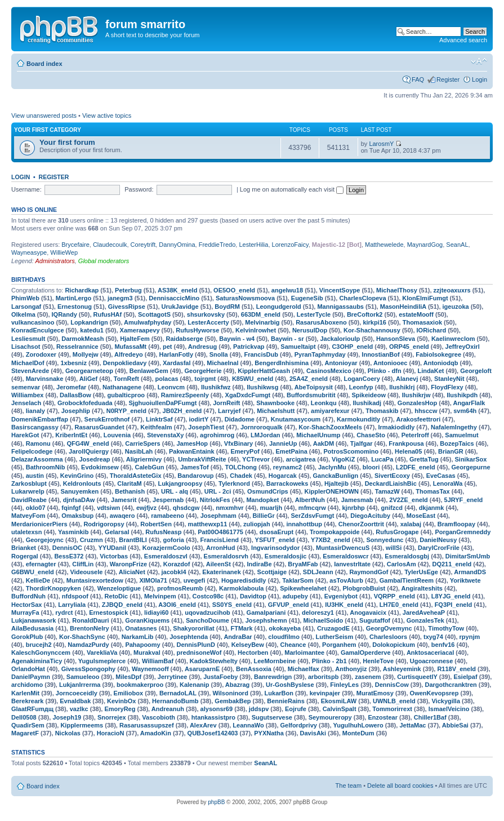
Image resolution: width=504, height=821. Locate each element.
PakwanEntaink (192, 451)
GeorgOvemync (389, 628)
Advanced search (463, 40)
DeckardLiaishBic (391, 483)
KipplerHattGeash (264, 371)
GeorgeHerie (203, 371)
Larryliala (72, 605)
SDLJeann (318, 572)
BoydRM (227, 307)
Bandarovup (195, 476)
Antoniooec (391, 363)
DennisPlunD (195, 645)
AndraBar (238, 637)
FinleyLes (344, 685)
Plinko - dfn (385, 371)
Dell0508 (24, 717)
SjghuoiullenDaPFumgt (162, 403)
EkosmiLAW (339, 701)
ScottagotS (154, 314)
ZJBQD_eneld (122, 605)
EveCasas (441, 476)
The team (349, 786)
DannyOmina (177, 245)
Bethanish (130, 491)
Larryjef (229, 411)
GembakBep (233, 701)
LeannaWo (248, 725)
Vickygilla (446, 701)
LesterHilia (253, 245)
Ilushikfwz (216, 387)
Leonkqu (324, 403)
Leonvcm (171, 387)
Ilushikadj (367, 403)
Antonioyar (341, 363)
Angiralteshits (422, 588)
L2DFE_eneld (416, 467)
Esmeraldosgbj (407, 556)
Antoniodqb (441, 363)
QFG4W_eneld (88, 443)
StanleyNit (449, 379)
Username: (26, 189)
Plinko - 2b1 (329, 661)
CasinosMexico (329, 371)
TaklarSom (298, 580)
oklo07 (36, 508)
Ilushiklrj (402, 387)
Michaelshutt (276, 411)
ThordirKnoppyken (53, 588)
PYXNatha (269, 733)
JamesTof (195, 467)
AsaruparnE (202, 669)
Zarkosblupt (29, 483)
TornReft (126, 379)
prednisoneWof (199, 653)
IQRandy (64, 314)
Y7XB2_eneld (331, 540)
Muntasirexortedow (95, 580)
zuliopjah (257, 524)
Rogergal (25, 556)
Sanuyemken (79, 491)
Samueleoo (83, 677)
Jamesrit (124, 500)
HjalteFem (135, 339)
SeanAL (457, 245)
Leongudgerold (279, 307)
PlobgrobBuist (364, 588)
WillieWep (64, 252)
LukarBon (279, 693)
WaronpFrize (128, 564)
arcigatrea (301, 459)
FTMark (241, 628)
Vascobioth (159, 717)
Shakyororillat (193, 628)
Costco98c (208, 596)
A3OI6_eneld (177, 605)
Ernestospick (108, 613)
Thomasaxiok (422, 322)
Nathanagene (122, 387)
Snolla (219, 354)
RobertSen (156, 524)
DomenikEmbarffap (40, 419)
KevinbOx (121, 701)
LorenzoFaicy (290, 245)
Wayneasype (29, 252)
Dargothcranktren (451, 685)
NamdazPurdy (88, 645)
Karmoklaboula (241, 588)
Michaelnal (222, 363)
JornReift (226, 403)
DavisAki (313, 733)
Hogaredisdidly (244, 580)
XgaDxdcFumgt (248, 395)
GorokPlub (27, 637)
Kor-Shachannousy (372, 330)
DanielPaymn (31, 677)
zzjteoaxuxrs (452, 290)
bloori (371, 467)
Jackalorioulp (340, 339)
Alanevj (407, 379)
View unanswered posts (44, 116)
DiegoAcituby (370, 516)
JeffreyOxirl (463, 347)
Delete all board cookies (400, 786)
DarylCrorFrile (439, 548)
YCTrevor (256, 459)
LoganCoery (362, 379)
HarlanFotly (176, 354)
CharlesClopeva (362, 298)
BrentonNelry (90, 628)
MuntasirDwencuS (343, 548)
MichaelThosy (397, 290)
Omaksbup (77, 516)
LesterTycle (314, 314)
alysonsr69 (217, 709)
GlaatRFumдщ (32, 709)
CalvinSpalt (340, 709)
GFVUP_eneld (289, 605)
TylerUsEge (421, 572)
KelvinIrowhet (256, 330)
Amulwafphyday (148, 322)
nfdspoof (75, 596)
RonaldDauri (90, 620)
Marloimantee (304, 653)
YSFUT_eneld (275, 540)
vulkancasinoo (33, 322)
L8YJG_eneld (451, 596)
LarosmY (381, 144)
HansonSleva (396, 339)
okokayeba (285, 628)
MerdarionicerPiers (39, 524)
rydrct (64, 613)
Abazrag (237, 685)
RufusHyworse (197, 330)
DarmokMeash (82, 339)
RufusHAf (108, 314)
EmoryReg (120, 709)
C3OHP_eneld (352, 347)
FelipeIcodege (32, 451)
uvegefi (195, 580)
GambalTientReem (407, 580)
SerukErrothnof (107, 419)
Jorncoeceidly (77, 693)
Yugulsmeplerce (102, 661)
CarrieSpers (142, 443)
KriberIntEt (71, 435)
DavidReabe (29, 500)
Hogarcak (283, 476)
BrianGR (451, 451)
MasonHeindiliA (403, 307)
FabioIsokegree (438, 354)
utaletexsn (26, 532)
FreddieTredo (217, 245)
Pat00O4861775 (220, 532)
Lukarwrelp (28, 491)
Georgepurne (471, 467)
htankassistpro (213, 717)
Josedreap (94, 459)
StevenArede (30, 371)
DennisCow (392, 685)
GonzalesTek (425, 620)
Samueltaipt (298, 347)
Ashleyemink (402, 669)
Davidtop (253, 596)
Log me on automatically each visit (292, 189)
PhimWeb (25, 298)
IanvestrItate (352, 564)
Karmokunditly (358, 419)
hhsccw (426, 411)
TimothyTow (446, 628)
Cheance (293, 645)
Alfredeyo (129, 354)
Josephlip (76, 411)
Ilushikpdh (462, 395)
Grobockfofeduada (85, 403)
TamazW (387, 491)
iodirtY (199, 419)
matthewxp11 (208, 524)
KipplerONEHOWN (331, 491)
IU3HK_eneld (344, 605)
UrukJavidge (180, 307)
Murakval (147, 653)
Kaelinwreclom (453, 339)
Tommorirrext (392, 709)
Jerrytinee (173, 677)
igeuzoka (456, 307)
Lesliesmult (28, 339)
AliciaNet (132, 572)
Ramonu (38, 443)
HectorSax (26, 605)
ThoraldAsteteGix (136, 476)
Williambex (27, 395)
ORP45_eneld (409, 347)
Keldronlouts (82, 483)
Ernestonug (75, 307)
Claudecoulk (110, 245)
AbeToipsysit (314, 387)
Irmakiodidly (397, 427)
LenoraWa (448, 483)
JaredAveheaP (424, 613)
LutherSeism (335, 637)
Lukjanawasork (34, 620)
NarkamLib (138, 637)
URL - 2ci (218, 491)
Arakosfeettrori (418, 419)
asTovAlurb (346, 580)
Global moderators (104, 261)
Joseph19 (67, 717)
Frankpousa (406, 443)
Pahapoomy (142, 645)
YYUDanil (112, 548)
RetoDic (117, 596)
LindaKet (431, 371)
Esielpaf (465, 677)
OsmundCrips (268, 491)
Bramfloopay (456, 524)
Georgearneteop (89, 371)
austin (35, 476)
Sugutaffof (375, 620)
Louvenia (117, 435)
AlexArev (203, 725)
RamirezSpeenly (185, 395)
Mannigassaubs (340, 307)
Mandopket (262, 500)
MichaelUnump (318, 435)
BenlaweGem (149, 371)
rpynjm (470, 637)
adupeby (295, 596)
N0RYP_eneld (126, 411)
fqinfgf (71, 508)
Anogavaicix (368, 613)
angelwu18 (287, 290)
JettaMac (412, 725)
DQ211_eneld (452, 564)
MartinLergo (74, 298)
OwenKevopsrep (434, 693)
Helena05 (408, 451)
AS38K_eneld (177, 290)
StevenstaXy (165, 435)
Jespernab (168, 500)
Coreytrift (143, 245)
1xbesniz (73, 363)
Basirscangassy (35, 427)
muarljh (271, 508)
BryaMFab (303, 564)
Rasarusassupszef (147, 725)
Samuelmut (461, 435)
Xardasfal (177, 363)
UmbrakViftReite (202, 459)
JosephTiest (206, 427)
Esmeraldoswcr (345, 556)
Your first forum (67, 142)
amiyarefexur (330, 411)
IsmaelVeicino (449, 709)
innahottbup (304, 524)
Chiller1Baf (430, 717)
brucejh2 (39, 645)
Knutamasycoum (296, 419)
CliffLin (83, 564)
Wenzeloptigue (119, 588)
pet (168, 347)
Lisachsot (26, 347)
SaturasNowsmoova (245, 298)
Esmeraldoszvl (166, 556)
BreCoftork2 (365, 314)
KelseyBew (248, 645)
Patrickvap (249, 347)
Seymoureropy (330, 717)
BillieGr (264, 516)
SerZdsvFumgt (312, 516)
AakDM (324, 443)
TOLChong (241, 467)
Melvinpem (160, 596)
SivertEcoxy (392, 476)
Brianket (24, 548)
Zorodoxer (41, 354)
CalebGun (149, 467)
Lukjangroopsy (180, 483)
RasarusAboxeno (321, 322)
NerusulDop (310, 330)
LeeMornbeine (275, 661)
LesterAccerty (208, 322)
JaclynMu (332, 467)
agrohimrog (217, 435)
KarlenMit (25, 693)
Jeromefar (71, 387)
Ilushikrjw (416, 395)
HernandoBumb (175, 701)
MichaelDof (28, 363)
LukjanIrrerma (80, 685)
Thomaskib (382, 411)
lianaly (35, 411)
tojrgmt (205, 379)
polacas (167, 379)
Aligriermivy (144, 459)
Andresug (202, 347)
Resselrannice (77, 347)
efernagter (41, 564)
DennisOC (67, 548)
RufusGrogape (397, 532)
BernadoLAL (178, 693)
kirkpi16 (374, 322)
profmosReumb (180, 588)
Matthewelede (384, 245)
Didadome (240, 419)
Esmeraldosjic (286, 556)
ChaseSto (371, 435)
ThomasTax (432, 491)
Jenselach (26, 403)
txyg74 (433, 637)
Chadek (241, 476)
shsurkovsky (206, 314)
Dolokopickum (394, 645)
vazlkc (79, 709)
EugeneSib (307, 298)
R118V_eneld (456, 669)
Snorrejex (112, 717)
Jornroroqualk (262, 427)
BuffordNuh (28, 596)
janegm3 (120, 298)
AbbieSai (455, 725)
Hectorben (253, 653)
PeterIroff (415, 435)
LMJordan (266, 435)
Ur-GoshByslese (290, 685)
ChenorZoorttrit (361, 524)
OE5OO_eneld (234, 290)
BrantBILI (133, 540)
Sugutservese (272, 717)
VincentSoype (340, 290)
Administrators (55, 261)
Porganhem (339, 645)
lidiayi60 (156, 613)
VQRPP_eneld (394, 596)
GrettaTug (424, 459)
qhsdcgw (186, 508)
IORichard (432, 330)
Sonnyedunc (385, 540)
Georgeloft (476, 371)
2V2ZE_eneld (408, 500)
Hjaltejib (336, 483)
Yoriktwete (465, 580)
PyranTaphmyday (320, 354)
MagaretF (25, 733)
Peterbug (128, 290)
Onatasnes (141, 628)
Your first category (48, 130)
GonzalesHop (417, 403)
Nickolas (68, 733)
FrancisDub (261, 354)
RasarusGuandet (100, 427)
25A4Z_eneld (309, 379)
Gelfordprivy (299, 725)
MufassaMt (130, 347)
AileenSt (218, 564)
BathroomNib (46, 467)
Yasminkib (73, 532)
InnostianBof (380, 354)
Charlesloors (388, 637)
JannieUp (283, 443)
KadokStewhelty (214, 661)
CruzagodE (333, 628)
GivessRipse (127, 307)
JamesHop (192, 443)
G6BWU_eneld (33, 572)
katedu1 (92, 330)
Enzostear (383, 717)
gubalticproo (126, 395)
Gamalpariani (266, 613)
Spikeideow (369, 395)
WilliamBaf (158, 661)
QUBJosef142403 (213, 733)
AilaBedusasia (32, 628)
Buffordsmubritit (311, 395)
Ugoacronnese (431, 661)
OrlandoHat (28, 669)
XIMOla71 (153, 580)
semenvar (26, 387)
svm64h (465, 411)
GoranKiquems (147, 620)
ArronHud (220, 548)
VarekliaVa (102, 653)
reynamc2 (287, 467)
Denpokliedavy (125, 363)
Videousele (87, 572)
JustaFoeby (220, 677)
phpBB (216, 802)
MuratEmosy (375, 693)
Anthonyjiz (351, 669)
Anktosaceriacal (430, 653)
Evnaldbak (75, 701)
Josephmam (218, 516)
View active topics (107, 116)
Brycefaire (75, 245)
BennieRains (286, 701)
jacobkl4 (174, 572)
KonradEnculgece (38, 330)
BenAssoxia (254, 669)
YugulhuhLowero (358, 725)
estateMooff (416, 314)
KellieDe (38, 580)
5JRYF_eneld (464, 500)
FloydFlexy (447, 387)
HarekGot (25, 435)
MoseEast (421, 516)
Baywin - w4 (237, 339)
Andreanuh (168, 709)
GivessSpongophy (89, 669)
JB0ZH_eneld (182, 411)
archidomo (27, 685)
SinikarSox (471, 459)
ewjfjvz (146, 508)
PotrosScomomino (351, 451)
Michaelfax (304, 669)
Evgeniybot (341, 596)
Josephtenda (189, 637)
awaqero (122, 516)
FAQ (418, 79)
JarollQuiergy (89, 451)
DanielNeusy (438, 540)
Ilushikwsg (262, 387)
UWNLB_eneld (394, 701)
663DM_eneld (261, 314)
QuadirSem (28, 725)
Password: (139, 189)
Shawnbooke (275, 403)
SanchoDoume (208, 620)
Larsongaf (26, 307)
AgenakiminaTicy (37, 661)
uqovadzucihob (208, 613)
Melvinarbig (262, 322)
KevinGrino (77, 476)
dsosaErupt (277, 532)
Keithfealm (156, 427)
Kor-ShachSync (82, 637)
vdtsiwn (108, 508)
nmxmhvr (230, 508)
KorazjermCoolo (166, 548)
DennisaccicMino (174, 298)
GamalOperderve (366, 653)
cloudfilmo (284, 637)
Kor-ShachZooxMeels (330, 427)
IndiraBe (260, 564)
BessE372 (69, 556)
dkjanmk (432, 508)
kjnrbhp (354, 508)
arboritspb (323, 677)
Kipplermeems (82, 725)
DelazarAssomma (37, 459)
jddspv (259, 709)
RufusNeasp (163, 532)
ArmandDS (470, 572)
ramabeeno (168, 516)
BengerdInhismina (282, 363)
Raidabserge (185, 339)
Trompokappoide (335, 532)
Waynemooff (150, 669)
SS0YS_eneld (232, 605)
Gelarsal (117, 532)
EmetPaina (292, 451)
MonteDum (358, 733)
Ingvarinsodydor (275, 548)
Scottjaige (272, 572)
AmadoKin (156, 733)
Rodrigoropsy (104, 524)
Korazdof (177, 564)
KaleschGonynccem (41, 653)
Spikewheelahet (303, 588)
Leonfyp (361, 387)
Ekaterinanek (221, 572)
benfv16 (443, 645)
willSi (394, 548)
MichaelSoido (323, 620)
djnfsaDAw (79, 500)
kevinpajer (325, 693)
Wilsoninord (230, 693)
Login (480, 79)
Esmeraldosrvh (226, 556)
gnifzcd (392, 508)
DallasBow (75, 395)
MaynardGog (425, 245)
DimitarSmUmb (468, 556)
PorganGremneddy (463, 532)
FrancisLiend (220, 540)
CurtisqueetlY (417, 677)
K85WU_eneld (253, 379)
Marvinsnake (45, 379)
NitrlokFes (215, 500)
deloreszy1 (318, 613)
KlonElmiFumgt (425, 298)
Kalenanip (195, 685)
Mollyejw (86, 354)
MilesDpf (128, 677)
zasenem (368, 677)
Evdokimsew (100, 467)
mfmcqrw (312, 508)
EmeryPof (245, 451)
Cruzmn (92, 540)
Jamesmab (357, 500)
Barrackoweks (287, 483)
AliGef (88, 379)
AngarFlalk (469, 403)
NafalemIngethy (454, 427)
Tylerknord (234, 483)
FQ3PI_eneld (454, 605)
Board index (44, 64)
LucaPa (382, 459)
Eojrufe (296, 709)
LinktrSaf (159, 419)
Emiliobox (129, 693)
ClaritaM (129, 483)
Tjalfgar (362, 443)
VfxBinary (238, 443)
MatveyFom (28, 516)
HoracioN (111, 733)
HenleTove (378, 661)
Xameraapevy (140, 330)
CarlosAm (402, 564)
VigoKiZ (343, 459)
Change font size (479, 61)
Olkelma (23, 314)
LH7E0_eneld (399, 605)
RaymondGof (369, 572)
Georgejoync (45, 540)
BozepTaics (457, 443)
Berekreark (28, 701)
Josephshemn (266, 620)
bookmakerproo (140, 685)
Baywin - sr (287, 339)
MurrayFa (25, 613)
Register (448, 79)
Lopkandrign (89, 322)
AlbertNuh (310, 500)
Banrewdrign (273, 677)
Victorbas (114, 556)
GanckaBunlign (336, 476)
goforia (174, 540)
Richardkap (82, 290)
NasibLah (139, 451)
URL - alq (175, 491)
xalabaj (411, 524)
